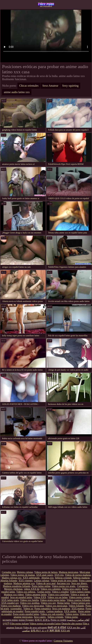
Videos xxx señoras (26, 592)
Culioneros (83, 586)
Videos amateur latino (36, 595)
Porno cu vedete (58, 620)
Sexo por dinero (79, 583)
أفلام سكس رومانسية (78, 620)
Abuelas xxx (47, 578)
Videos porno (72, 614)
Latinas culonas (42, 581)
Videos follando (76, 606)
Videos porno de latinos (46, 572)
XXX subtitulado (31, 578)
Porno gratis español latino (26, 614)
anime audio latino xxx (17, 92)
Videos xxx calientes (51, 589)
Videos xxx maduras (11, 606)
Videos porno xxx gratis (64, 586)
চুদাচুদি (6, 624)
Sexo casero (40, 617)
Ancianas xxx (63, 583)
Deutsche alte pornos (72, 624)
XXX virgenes (26, 581)
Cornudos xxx (9, 572)
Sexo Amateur (50, 86)
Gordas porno (44, 592)
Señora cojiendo (56, 617)
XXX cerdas (70, 611)
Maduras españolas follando (17, 586)
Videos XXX (40, 597)
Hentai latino (63, 603)
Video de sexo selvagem (35, 628)
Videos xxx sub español (52, 614)
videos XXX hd (32, 589)
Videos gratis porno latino (53, 600)
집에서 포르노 (42, 620)
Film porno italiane (19, 624)
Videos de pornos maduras (78, 575)
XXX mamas (78, 609)
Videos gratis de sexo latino (64, 581)
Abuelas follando (9, 581)
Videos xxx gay (48, 603)
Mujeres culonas (25, 572)
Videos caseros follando (78, 600)
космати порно (10, 620)
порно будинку (26, 620)
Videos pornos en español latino (46, 4)
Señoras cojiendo (63, 578)
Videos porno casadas (79, 597)
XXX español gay (10, 603)
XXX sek (65, 631)
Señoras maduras (81, 578)
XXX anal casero (45, 575)
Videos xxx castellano (59, 595)
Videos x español (60, 592)
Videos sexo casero (71, 589)
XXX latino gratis (10, 600)
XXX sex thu (73, 628)
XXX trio (59, 575)
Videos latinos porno (80, 592)
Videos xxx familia (29, 600)
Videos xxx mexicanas (33, 606)
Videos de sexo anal (46, 583)
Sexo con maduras (61, 609)
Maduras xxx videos (14, 595)
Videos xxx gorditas (30, 603)
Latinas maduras (55, 611)
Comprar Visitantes (63, 641)
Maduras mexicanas (69, 572)
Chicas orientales (29, 86)
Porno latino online (41, 586)
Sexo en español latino (21, 597)
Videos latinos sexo (81, 603)
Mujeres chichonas (13, 589)
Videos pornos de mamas (23, 575)
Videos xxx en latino (57, 597)
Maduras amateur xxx (24, 583)
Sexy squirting (70, 86)
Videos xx (28, 609)
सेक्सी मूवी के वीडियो (57, 628)
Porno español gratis (35, 611)
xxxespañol (16, 609)
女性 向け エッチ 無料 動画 (45, 631)
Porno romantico (43, 609)
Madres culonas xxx (12, 578)
